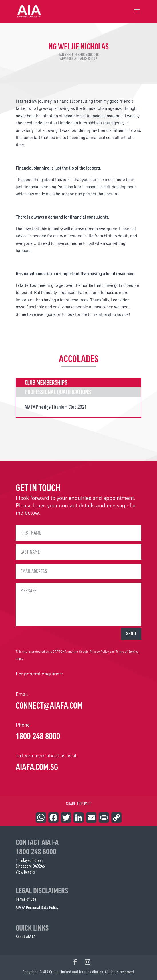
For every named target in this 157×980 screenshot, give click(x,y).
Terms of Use (26, 899)
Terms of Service (127, 652)
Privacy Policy (99, 652)
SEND (131, 634)
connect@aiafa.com (49, 705)
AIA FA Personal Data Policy (37, 907)
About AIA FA (26, 937)
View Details (25, 872)
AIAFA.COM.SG (37, 767)
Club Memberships (46, 383)
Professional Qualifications (58, 392)
